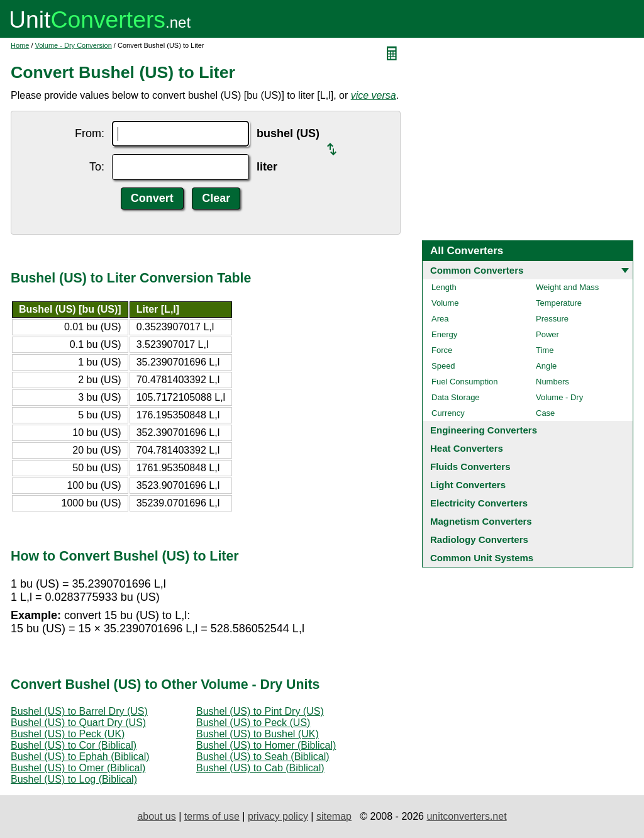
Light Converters (468, 485)
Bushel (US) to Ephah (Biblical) (80, 757)
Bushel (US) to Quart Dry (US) (78, 723)
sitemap (334, 816)
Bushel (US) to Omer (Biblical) (78, 768)
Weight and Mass (567, 287)
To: (97, 167)
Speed (443, 366)
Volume (445, 303)
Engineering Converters (484, 430)
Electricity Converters (479, 503)
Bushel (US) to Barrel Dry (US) (79, 711)
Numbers (552, 382)
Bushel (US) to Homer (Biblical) (266, 745)
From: (90, 133)
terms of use (212, 816)
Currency (448, 413)
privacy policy (278, 816)
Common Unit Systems (482, 558)
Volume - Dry (559, 397)
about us (156, 816)
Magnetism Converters (481, 521)
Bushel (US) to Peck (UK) (68, 734)
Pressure (552, 319)
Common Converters (477, 270)
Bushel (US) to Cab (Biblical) (260, 768)
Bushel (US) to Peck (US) (253, 723)
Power (547, 334)
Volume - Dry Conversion (74, 45)
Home (20, 45)
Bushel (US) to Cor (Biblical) (74, 745)
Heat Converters (467, 448)
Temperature (559, 303)
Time (545, 350)
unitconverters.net (466, 816)
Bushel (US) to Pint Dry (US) (260, 711)
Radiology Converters (479, 539)
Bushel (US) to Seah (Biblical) (263, 757)
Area (440, 319)
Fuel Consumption (465, 382)
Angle (546, 366)
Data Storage (456, 397)
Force (442, 350)
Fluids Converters (470, 466)
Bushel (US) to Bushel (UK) (258, 734)
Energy (444, 334)
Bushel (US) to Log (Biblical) (74, 779)
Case (545, 413)
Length (444, 287)
